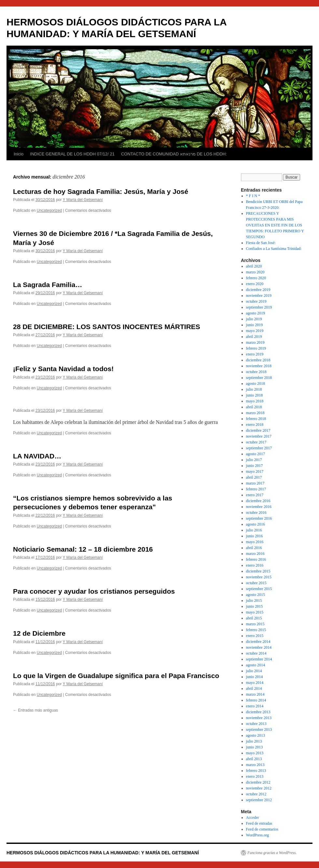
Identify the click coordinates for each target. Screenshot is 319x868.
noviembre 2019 (259, 296)
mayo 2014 (255, 683)
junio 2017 (255, 466)
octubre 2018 (256, 372)
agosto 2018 (256, 383)
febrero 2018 (256, 419)
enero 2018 (255, 425)
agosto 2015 (256, 595)
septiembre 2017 (259, 448)
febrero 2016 (256, 559)
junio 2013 (255, 747)
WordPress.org (257, 835)
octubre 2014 (256, 653)
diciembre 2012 (258, 782)
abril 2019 (254, 337)
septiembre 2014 (259, 659)
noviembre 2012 (259, 788)
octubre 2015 (256, 583)
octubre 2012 (256, 794)
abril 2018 (254, 407)
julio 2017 (254, 460)
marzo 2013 (255, 765)
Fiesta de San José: (261, 243)
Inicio (19, 154)
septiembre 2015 (259, 589)
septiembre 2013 (259, 730)
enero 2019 (255, 354)
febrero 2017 (256, 489)
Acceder (253, 817)
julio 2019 (254, 319)
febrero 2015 (256, 630)
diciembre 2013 (258, 712)
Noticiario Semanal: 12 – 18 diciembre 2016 (83, 549)
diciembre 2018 (258, 360)
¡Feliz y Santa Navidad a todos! (63, 369)
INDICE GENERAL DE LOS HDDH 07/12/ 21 (72, 154)
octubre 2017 (256, 442)
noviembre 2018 (259, 366)
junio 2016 (255, 536)
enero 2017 (255, 495)
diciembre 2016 (258, 501)
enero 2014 (255, 706)
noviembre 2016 (259, 507)
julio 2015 (254, 600)
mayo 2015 (255, 612)
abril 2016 (254, 548)
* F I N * (253, 196)
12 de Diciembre (39, 633)
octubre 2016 (256, 513)
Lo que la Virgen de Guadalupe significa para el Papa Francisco (116, 676)
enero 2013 (255, 776)
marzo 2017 (255, 483)
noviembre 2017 (259, 436)
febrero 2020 (256, 278)
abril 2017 (254, 477)
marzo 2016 (255, 554)
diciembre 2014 (258, 642)
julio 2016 (254, 530)
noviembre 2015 (259, 577)
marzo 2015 (255, 624)
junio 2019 (255, 325)
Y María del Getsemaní (83, 200)
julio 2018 (254, 389)
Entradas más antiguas (35, 710)
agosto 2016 (256, 524)
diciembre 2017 (258, 430)
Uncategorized (49, 210)
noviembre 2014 (259, 647)
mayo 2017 (255, 471)
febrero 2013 (256, 771)
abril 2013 (254, 759)
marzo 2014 (255, 694)
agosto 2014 (256, 665)
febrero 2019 (256, 348)
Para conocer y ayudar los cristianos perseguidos (94, 591)
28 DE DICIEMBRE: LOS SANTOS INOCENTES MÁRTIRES (107, 327)
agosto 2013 (256, 735)
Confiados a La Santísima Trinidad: (274, 249)
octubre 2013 (256, 724)
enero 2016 (255, 565)
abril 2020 (254, 266)
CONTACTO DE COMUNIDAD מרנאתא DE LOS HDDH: (174, 154)
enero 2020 (255, 284)
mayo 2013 (255, 753)
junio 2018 (255, 395)
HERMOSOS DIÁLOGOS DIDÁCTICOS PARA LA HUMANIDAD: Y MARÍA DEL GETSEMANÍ (103, 853)
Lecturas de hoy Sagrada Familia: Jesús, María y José (101, 191)
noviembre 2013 (259, 718)
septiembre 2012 (259, 800)
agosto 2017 (256, 454)
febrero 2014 (256, 700)
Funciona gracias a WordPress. (272, 853)
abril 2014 (254, 688)
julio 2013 (254, 741)
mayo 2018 (255, 401)
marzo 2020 (255, 272)
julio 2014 (254, 671)
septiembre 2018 (259, 378)
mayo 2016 (255, 542)
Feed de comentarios (262, 829)
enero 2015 (255, 636)
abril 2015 (254, 618)
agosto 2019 (256, 313)
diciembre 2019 (258, 290)
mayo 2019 (255, 331)
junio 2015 (255, 606)
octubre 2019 (256, 301)
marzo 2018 (255, 413)
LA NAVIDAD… (37, 456)
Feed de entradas (259, 823)
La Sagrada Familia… (48, 285)
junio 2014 (255, 677)
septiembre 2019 (259, 307)
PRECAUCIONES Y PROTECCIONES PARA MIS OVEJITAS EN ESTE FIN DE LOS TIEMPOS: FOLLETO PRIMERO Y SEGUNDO (275, 225)
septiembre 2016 (259, 518)
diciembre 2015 (258, 571)
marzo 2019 (255, 342)
